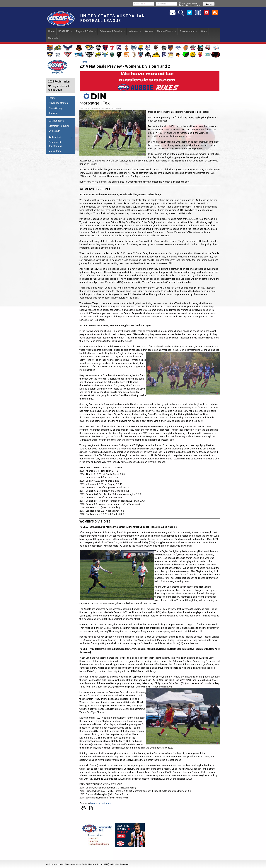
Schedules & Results (112, 31)
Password (162, 4)
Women (149, 31)
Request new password (190, 5)
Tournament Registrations (55, 144)
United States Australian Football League (113, 18)
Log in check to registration (59, 88)
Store (204, 31)
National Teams (167, 31)
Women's (95, 803)
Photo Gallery (55, 108)
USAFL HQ (65, 31)
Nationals (135, 31)
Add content (60, 138)
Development (189, 31)
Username (139, 4)
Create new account (189, 3)
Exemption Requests (59, 126)
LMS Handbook (56, 121)
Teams (52, 98)
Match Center (55, 151)
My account (54, 131)
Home (51, 31)
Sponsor (53, 113)
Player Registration (58, 103)
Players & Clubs (86, 31)
